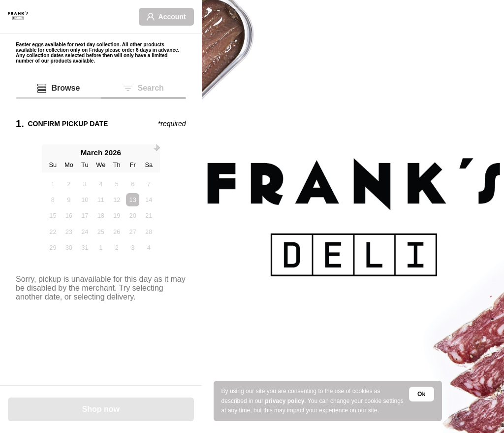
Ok (421, 394)
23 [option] (69, 232)
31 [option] (85, 248)
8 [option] (53, 200)
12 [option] (117, 200)
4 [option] (101, 184)
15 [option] (53, 216)
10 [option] (85, 200)
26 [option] (117, 232)
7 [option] (149, 184)
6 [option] (133, 184)
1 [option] (53, 184)
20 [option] (133, 216)
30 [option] (69, 248)
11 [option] (101, 200)
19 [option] (117, 216)
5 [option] (117, 184)
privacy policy (284, 401)
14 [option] (149, 200)
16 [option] (69, 216)
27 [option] (133, 232)
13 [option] (133, 200)
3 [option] (85, 184)
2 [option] (69, 184)
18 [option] (101, 216)
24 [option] (85, 232)
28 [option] (149, 232)
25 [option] (101, 232)
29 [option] (53, 248)
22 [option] (53, 232)
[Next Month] (157, 148)
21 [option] (149, 216)
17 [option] (85, 216)
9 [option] (69, 200)
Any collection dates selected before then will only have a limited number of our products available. (92, 58)
